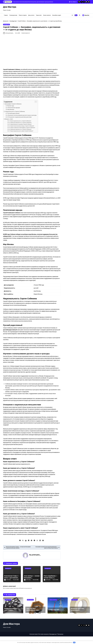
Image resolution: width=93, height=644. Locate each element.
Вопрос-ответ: (9, 127)
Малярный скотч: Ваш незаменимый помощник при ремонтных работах (77, 619)
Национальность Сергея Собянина (15, 119)
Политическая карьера (14, 115)
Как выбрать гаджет (57, 15)
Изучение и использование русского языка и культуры (22, 123)
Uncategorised (6, 24)
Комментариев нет (26, 41)
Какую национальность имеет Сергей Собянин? (22, 138)
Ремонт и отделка (23, 15)
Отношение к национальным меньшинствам (20, 125)
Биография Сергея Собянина (13, 111)
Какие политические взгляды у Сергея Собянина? (22, 133)
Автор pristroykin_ (8, 41)
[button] (35, 109)
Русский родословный (13, 121)
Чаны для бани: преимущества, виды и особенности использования (33, 619)
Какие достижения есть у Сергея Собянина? (21, 130)
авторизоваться (28, 596)
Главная (6, 15)
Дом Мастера (11, 7)
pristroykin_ (36, 562)
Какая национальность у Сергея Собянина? (21, 128)
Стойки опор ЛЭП (54, 617)
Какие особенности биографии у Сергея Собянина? (23, 135)
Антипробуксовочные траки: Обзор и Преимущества (11, 618)
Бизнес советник (47, 15)
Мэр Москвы (11, 117)
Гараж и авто (39, 15)
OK (74, 642)
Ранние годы (11, 113)
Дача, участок (31, 15)
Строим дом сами (13, 15)
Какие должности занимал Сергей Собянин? (21, 132)
